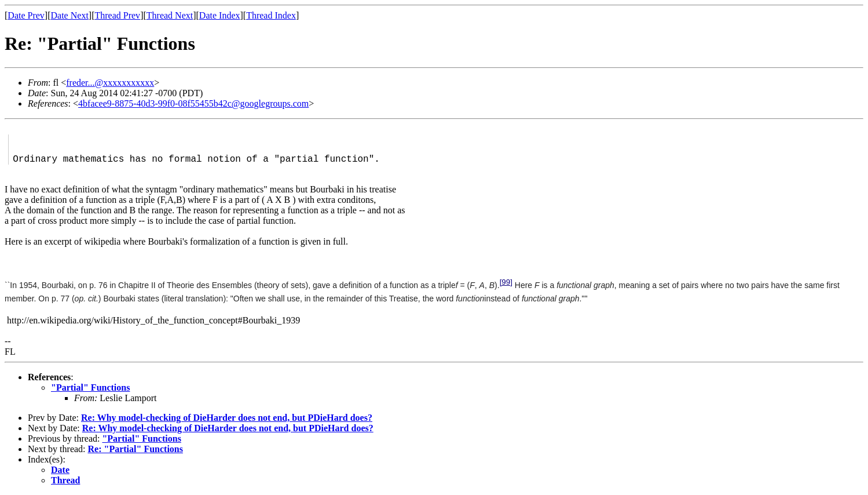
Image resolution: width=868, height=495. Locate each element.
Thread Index (271, 15)
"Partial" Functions (90, 387)
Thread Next (170, 15)
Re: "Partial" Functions (135, 449)
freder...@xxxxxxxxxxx (110, 83)
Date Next (70, 15)
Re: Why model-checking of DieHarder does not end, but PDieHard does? (227, 418)
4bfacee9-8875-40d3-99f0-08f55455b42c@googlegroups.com (193, 103)
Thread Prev (117, 15)
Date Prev (26, 15)
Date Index (220, 15)
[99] (506, 282)
